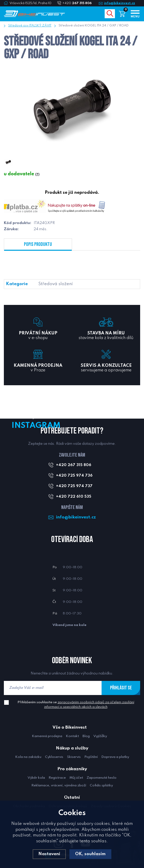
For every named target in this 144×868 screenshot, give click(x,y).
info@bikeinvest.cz (119, 3)
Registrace (57, 778)
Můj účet (76, 778)
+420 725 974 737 (74, 486)
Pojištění (91, 757)
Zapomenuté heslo (102, 778)
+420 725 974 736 (74, 476)
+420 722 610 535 (74, 497)
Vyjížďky (100, 736)
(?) (37, 175)
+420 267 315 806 (74, 465)
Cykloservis (54, 757)
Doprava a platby (115, 757)
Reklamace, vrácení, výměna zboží (59, 785)
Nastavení (49, 854)
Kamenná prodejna (47, 736)
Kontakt (72, 736)
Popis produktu (38, 244)
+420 (79, 3)
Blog (86, 736)
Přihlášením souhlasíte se (76, 705)
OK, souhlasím (90, 854)
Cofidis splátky (101, 785)
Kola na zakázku (28, 757)
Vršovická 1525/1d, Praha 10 (30, 3)
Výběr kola (36, 778)
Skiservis (74, 757)
